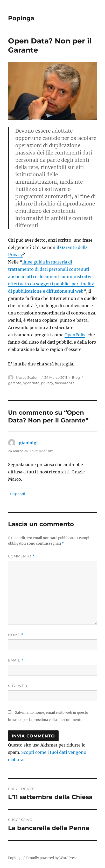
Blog (76, 377)
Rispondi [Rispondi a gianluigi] (18, 494)
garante (15, 383)
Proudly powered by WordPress (52, 858)
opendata (31, 383)
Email (16, 660)
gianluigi (28, 443)
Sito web (18, 686)
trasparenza (65, 383)
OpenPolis (75, 335)
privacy (47, 383)
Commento (21, 556)
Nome (16, 635)
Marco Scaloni (28, 377)
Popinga (21, 18)
